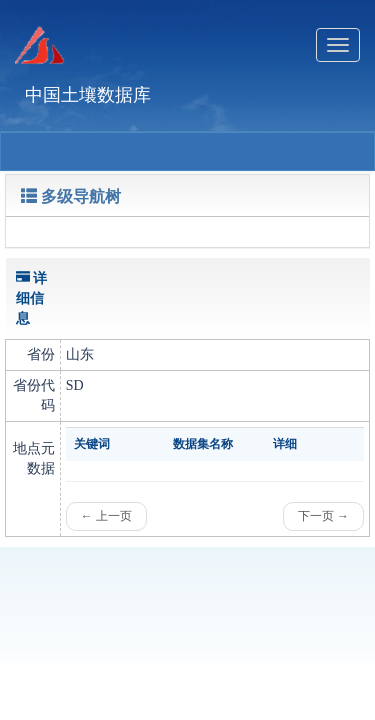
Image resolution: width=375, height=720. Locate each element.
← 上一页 (106, 516)
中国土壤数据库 (88, 95)
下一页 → (323, 516)
